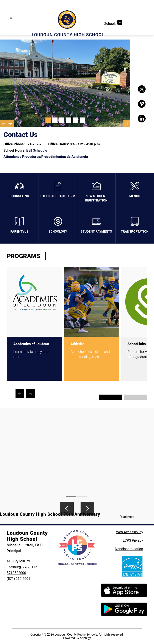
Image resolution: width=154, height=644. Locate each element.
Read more (127, 517)
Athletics (77, 344)
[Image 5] (76, 120)
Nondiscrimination (129, 549)
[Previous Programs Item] (20, 394)
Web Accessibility (130, 532)
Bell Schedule (37, 150)
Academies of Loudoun (31, 344)
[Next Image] (10, 124)
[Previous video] (67, 509)
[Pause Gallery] (127, 124)
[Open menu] (11, 18)
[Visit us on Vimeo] (142, 104)
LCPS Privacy (133, 540)
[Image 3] (62, 120)
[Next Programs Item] (31, 394)
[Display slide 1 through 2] (110, 397)
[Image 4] (69, 120)
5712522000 (16, 573)
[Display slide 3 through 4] (135, 397)
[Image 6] (82, 120)
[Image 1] (48, 120)
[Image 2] (55, 120)
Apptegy (85, 638)
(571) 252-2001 (18, 579)
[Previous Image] (3, 124)
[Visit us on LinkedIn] (142, 119)
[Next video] (87, 509)
